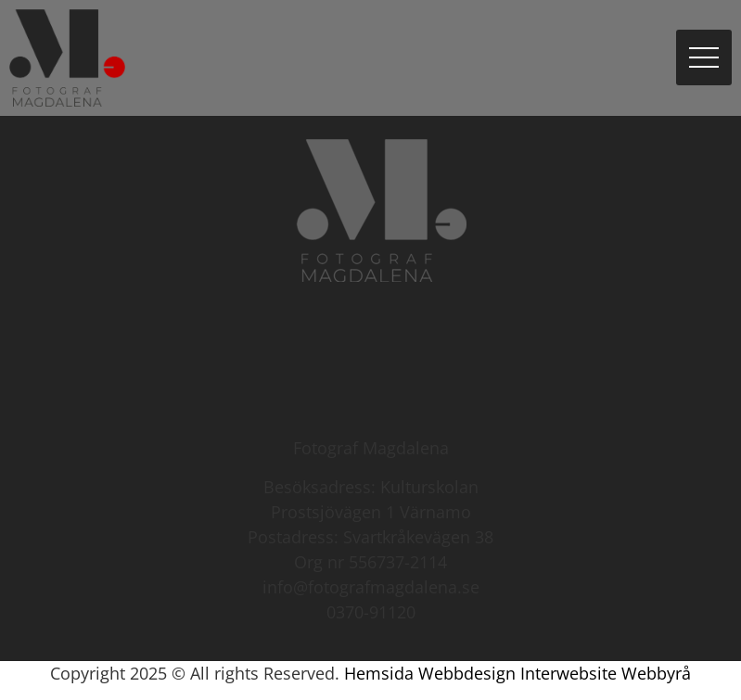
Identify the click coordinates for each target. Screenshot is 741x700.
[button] (704, 57)
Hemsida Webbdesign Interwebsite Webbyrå (517, 673)
